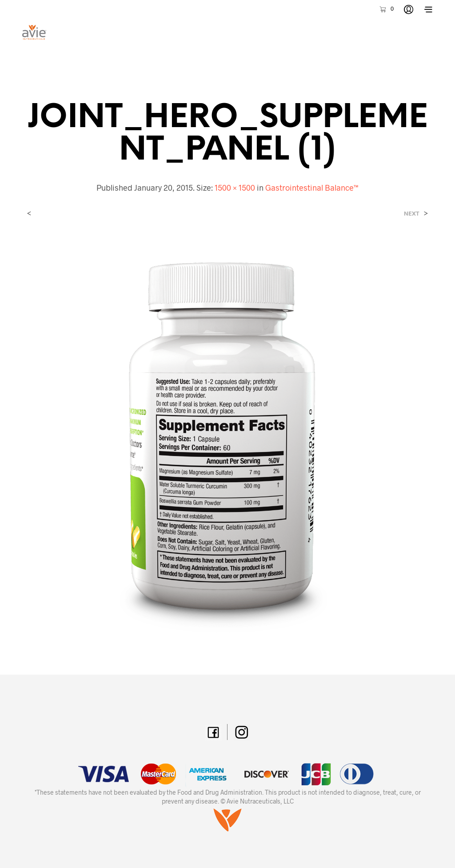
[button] (386, 9)
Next (412, 214)
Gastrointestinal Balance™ (312, 188)
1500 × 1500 (235, 188)
